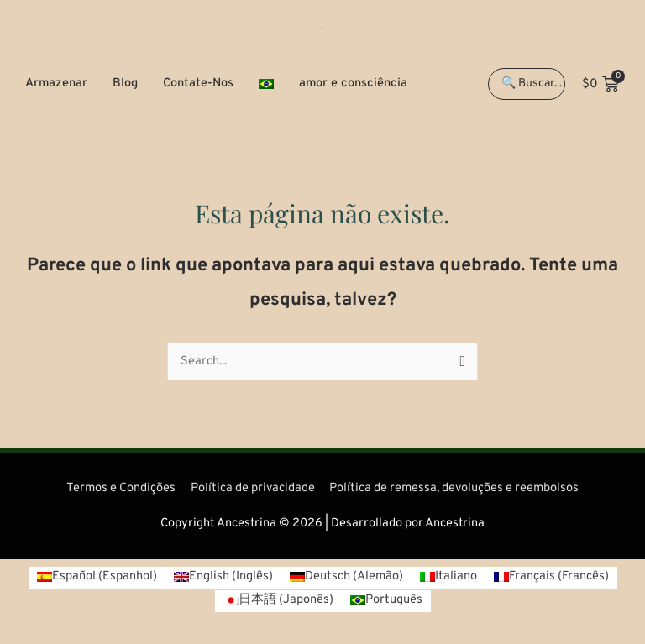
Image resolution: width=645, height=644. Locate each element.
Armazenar (56, 84)
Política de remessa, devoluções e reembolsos (454, 488)
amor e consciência (353, 84)
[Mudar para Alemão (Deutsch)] (346, 578)
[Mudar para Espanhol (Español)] (97, 578)
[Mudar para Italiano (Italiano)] (448, 578)
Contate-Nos (198, 84)
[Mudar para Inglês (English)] (223, 578)
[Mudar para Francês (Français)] (551, 578)
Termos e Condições (121, 488)
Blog (125, 84)
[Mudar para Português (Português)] (386, 602)
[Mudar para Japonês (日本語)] (278, 602)
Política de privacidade (253, 488)
